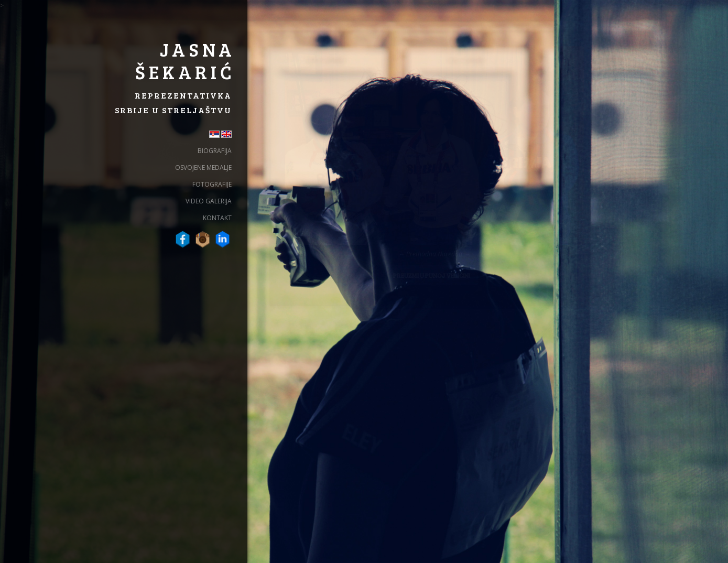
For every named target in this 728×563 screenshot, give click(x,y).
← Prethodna (417, 254)
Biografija (215, 151)
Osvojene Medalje (203, 167)
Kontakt (217, 218)
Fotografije (212, 184)
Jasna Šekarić (185, 60)
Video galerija (209, 201)
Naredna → (454, 254)
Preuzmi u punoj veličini (432, 275)
